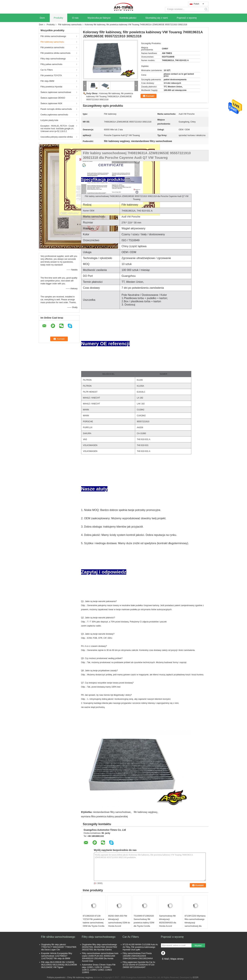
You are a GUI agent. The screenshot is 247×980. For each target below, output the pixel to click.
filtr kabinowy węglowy (146, 812)
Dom (42, 18)
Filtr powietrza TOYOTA (51, 75)
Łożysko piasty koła (49, 120)
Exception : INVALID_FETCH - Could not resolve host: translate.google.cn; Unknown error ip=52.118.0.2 (57, 129)
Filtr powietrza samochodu (52, 47)
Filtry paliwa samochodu (52, 64)
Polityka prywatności (56, 977)
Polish (199, 4)
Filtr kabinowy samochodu (70, 25)
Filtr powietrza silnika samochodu (56, 53)
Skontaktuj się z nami (157, 18)
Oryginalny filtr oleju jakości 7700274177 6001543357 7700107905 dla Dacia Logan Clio (59, 947)
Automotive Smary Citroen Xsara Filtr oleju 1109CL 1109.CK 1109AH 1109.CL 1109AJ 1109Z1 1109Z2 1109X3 (99, 969)
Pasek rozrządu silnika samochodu (56, 109)
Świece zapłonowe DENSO (53, 98)
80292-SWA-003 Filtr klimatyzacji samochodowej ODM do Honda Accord (119, 921)
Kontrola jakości (128, 18)
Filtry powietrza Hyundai (51, 87)
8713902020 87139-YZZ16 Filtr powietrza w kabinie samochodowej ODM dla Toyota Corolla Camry (94, 923)
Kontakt (150, 96)
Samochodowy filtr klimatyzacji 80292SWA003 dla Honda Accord (168, 921)
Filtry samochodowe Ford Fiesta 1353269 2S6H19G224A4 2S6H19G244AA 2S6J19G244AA (138, 956)
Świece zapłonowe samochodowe (56, 92)
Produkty (58, 18)
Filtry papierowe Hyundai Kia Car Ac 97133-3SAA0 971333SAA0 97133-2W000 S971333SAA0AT (139, 965)
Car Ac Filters (47, 70)
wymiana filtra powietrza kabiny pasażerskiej (104, 816)
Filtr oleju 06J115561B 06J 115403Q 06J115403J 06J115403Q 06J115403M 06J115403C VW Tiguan (59, 965)
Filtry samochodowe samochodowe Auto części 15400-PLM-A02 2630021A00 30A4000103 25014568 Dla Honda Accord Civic (100, 957)
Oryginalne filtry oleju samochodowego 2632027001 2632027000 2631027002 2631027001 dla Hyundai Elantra (100, 947)
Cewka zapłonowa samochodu (54, 115)
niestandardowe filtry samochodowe (112, 812)
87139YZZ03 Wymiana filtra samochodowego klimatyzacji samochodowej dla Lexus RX (195, 923)
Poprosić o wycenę (187, 18)
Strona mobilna (169, 963)
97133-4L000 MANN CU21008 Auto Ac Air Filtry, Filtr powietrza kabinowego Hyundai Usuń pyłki (140, 947)
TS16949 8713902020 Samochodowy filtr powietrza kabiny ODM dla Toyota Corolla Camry (144, 923)
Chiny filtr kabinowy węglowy (80, 977)
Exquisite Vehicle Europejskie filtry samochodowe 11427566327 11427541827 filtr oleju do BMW (57, 956)
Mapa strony (177, 959)
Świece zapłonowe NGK (52, 103)
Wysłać (198, 945)
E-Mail (166, 959)
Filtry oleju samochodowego (53, 59)
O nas (75, 18)
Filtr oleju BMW (47, 81)
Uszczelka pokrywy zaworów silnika (57, 137)
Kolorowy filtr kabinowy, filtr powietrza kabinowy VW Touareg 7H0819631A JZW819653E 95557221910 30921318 (110, 97)
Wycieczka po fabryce (99, 18)
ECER (195, 977)
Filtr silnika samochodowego (53, 36)
